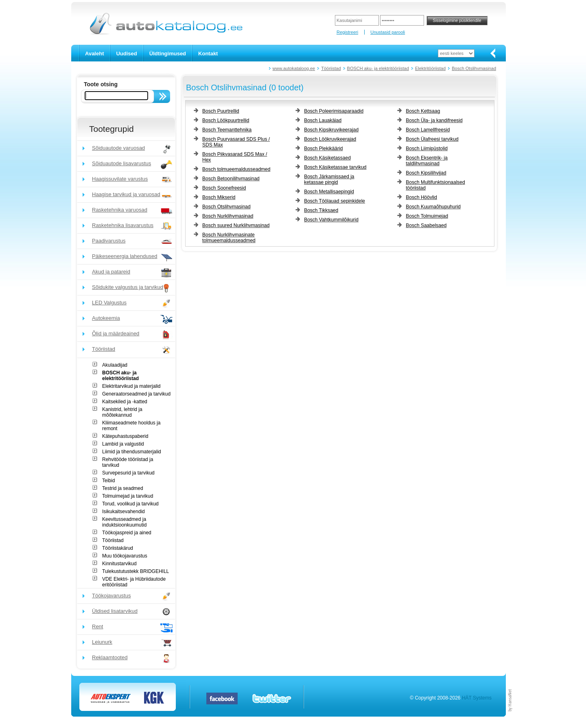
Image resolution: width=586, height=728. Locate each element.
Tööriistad (331, 68)
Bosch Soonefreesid (224, 188)
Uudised (126, 54)
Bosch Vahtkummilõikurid (331, 220)
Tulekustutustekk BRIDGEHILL (136, 571)
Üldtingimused (168, 54)
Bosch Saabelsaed (426, 225)
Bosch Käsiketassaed (327, 158)
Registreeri (347, 32)
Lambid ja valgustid (123, 444)
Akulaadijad (115, 365)
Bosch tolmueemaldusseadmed (236, 169)
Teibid (108, 481)
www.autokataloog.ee (294, 68)
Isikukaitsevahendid (124, 512)
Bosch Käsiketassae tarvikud (335, 167)
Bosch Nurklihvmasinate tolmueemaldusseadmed (229, 238)
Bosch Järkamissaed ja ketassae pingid (329, 179)
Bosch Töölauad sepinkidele (335, 201)
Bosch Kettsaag (423, 111)
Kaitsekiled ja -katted (125, 402)
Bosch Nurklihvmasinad (228, 216)
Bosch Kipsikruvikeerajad (331, 130)
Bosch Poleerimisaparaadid (334, 111)
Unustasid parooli (388, 32)
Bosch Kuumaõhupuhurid (433, 207)
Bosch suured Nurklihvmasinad (236, 225)
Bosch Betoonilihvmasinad (231, 179)
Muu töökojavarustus (125, 556)
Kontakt (208, 54)
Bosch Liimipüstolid (427, 149)
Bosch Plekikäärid (323, 149)
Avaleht (94, 54)
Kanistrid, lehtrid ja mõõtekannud (122, 412)
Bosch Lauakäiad (323, 120)
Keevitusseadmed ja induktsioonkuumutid (124, 522)
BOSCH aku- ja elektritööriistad (378, 68)
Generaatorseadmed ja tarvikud (136, 394)
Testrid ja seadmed (123, 488)
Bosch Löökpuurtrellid (226, 120)
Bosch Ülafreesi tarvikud (432, 139)
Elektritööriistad (430, 68)
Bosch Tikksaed (321, 210)
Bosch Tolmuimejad (427, 216)
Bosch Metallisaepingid (329, 192)
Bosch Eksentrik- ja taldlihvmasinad (427, 161)
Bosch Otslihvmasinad (474, 68)
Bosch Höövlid (421, 197)
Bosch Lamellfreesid (428, 130)
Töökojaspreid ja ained (127, 533)
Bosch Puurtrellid (221, 111)
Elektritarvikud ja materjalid (131, 386)
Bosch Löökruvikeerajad (330, 139)
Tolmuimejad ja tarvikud (128, 496)
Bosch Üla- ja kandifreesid (434, 120)
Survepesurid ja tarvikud (128, 473)
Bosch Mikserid (219, 197)
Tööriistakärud (118, 548)
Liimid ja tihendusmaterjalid (132, 452)
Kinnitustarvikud (119, 564)
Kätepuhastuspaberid (125, 436)
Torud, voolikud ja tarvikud (130, 504)
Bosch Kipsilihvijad (426, 173)
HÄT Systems (477, 698)
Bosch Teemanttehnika (227, 130)
